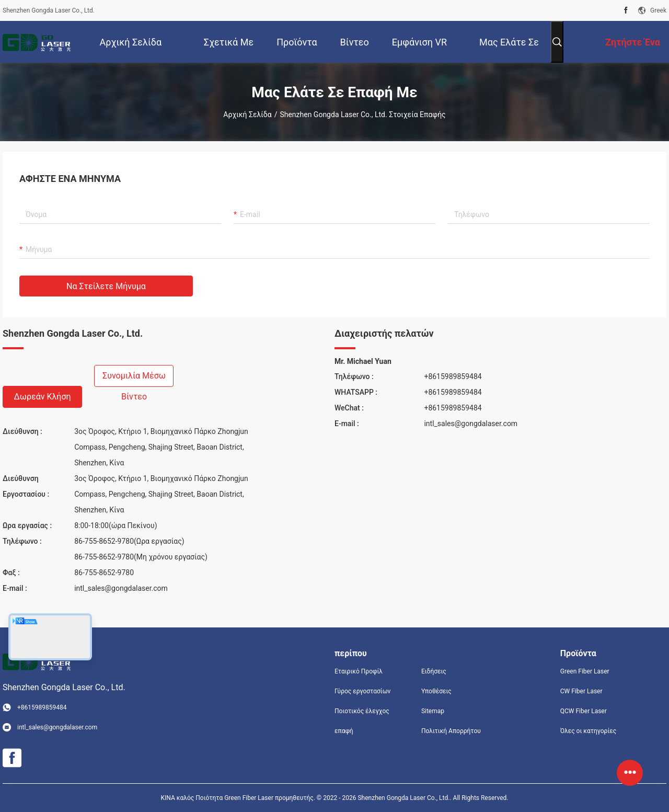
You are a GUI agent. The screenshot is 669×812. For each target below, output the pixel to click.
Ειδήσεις (434, 671)
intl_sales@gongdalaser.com (121, 588)
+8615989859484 (453, 376)
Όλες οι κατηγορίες (588, 731)
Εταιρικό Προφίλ (359, 671)
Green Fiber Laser (585, 671)
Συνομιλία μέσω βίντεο (134, 379)
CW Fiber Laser (581, 691)
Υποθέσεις (436, 691)
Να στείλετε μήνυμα (106, 286)
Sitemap (433, 711)
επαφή (344, 731)
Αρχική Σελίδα (247, 115)
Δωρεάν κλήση (42, 397)
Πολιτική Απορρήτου (451, 731)
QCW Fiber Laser (584, 711)
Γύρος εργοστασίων (362, 691)
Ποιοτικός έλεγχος (362, 711)
